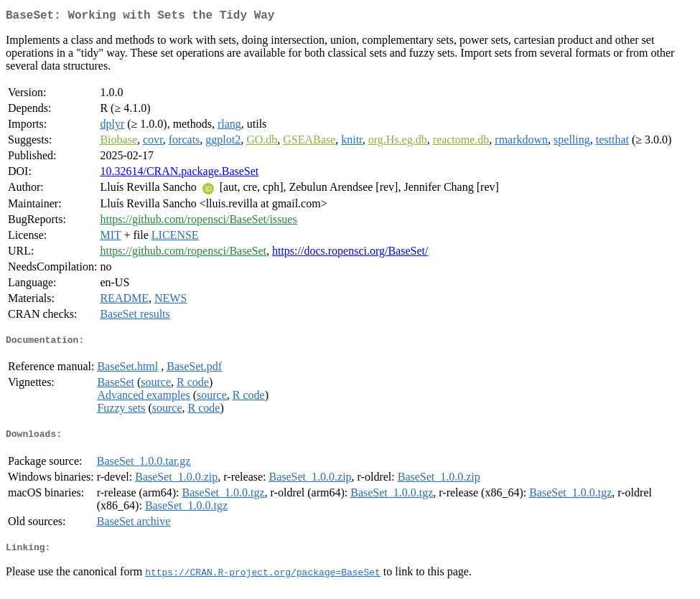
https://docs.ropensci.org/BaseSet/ (350, 254)
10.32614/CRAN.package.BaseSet (179, 174)
